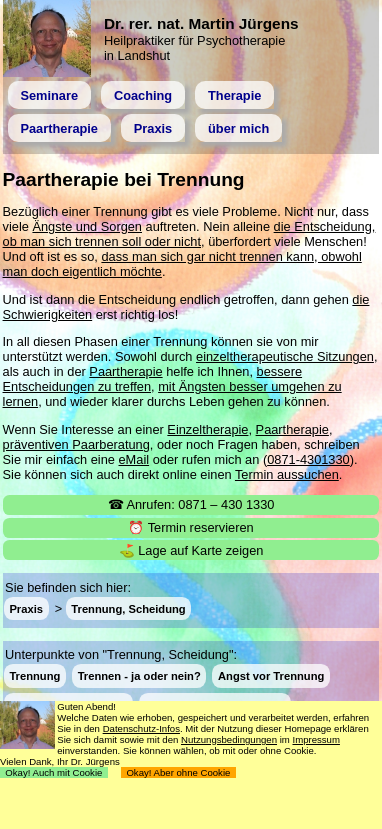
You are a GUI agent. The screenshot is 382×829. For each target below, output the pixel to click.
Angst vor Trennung (271, 676)
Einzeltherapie (207, 429)
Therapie (234, 95)
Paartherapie (59, 128)
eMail (134, 459)
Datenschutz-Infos (141, 728)
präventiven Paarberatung (76, 444)
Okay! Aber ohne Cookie (178, 772)
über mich (238, 128)
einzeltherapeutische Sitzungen (285, 356)
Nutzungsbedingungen (229, 739)
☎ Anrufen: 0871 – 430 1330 (191, 504)
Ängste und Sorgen (87, 226)
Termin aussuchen (287, 474)
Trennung (34, 676)
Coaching (143, 95)
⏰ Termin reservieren (190, 527)
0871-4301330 (308, 459)
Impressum (315, 739)
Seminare (49, 95)
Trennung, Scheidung (128, 609)
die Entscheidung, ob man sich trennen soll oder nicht (189, 234)
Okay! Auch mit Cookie (54, 772)
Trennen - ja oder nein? (139, 676)
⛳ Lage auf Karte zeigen (191, 550)
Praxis (153, 128)
